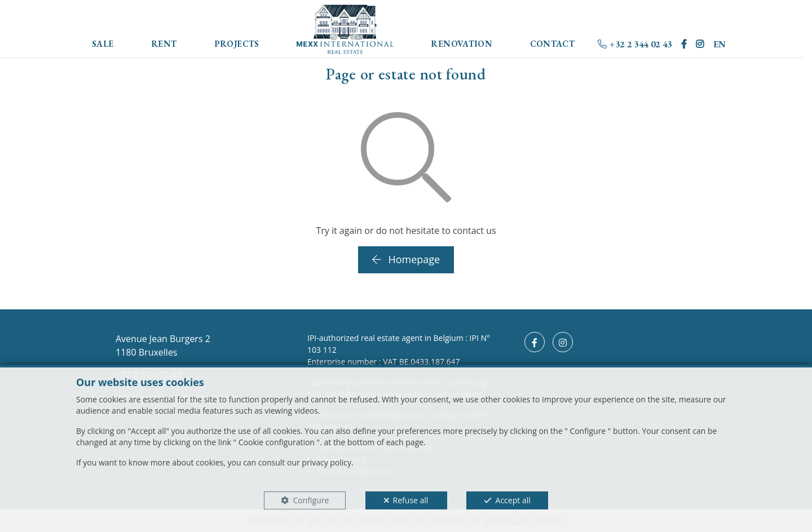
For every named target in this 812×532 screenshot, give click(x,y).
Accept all (513, 500)
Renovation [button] (462, 44)
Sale (103, 44)
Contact (553, 44)
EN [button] (720, 44)
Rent (164, 44)
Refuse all (411, 500)
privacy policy (326, 462)
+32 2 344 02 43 (635, 44)
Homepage (406, 259)
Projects (237, 44)
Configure (311, 500)
